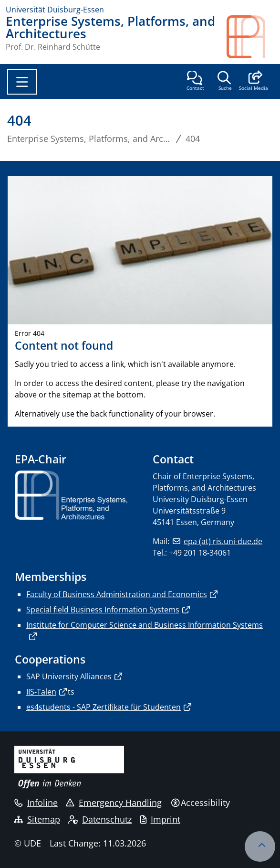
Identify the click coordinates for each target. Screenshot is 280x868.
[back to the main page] (250, 37)
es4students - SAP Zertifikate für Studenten (104, 707)
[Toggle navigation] (22, 82)
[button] (254, 82)
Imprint (160, 819)
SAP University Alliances (69, 676)
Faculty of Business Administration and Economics (117, 594)
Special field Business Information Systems (103, 610)
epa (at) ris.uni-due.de (223, 541)
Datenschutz (100, 819)
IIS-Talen (41, 692)
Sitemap (37, 819)
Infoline (36, 803)
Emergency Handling (114, 803)
